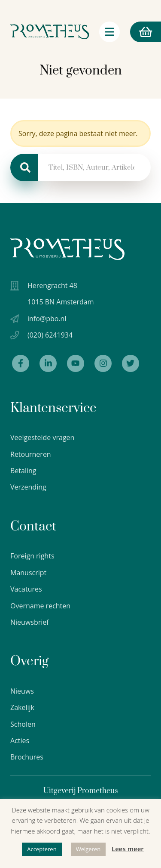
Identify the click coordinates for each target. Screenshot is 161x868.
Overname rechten (40, 606)
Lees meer (128, 849)
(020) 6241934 (50, 335)
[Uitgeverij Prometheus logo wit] (67, 249)
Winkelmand (141, 32)
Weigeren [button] (88, 849)
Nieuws (22, 691)
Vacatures (26, 589)
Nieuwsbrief (30, 622)
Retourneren (31, 454)
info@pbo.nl (47, 319)
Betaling (23, 471)
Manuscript (28, 573)
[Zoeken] (24, 167)
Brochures (27, 757)
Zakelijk (22, 707)
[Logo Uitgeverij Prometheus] (50, 32)
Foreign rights (32, 556)
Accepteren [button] (42, 849)
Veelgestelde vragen (42, 437)
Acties (20, 741)
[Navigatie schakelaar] (109, 32)
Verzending (28, 487)
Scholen (23, 724)
